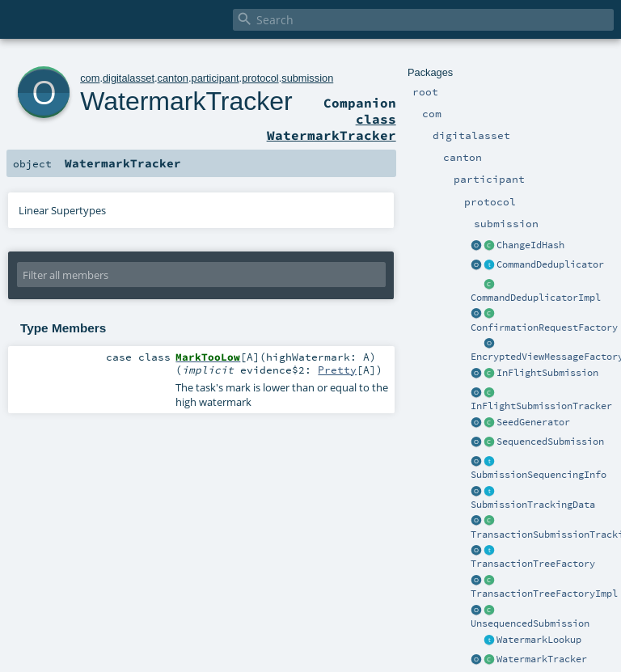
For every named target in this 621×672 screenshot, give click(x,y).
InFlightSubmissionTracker (541, 406)
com (90, 78)
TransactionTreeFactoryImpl (544, 594)
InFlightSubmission (547, 373)
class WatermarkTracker (332, 127)
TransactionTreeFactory (533, 564)
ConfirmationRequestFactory (544, 328)
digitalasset (129, 78)
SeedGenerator (533, 422)
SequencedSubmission (550, 442)
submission (307, 78)
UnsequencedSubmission (530, 623)
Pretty (337, 370)
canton (173, 78)
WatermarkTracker (542, 659)
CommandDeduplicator (550, 264)
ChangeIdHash (530, 245)
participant (215, 78)
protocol (260, 78)
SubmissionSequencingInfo (539, 475)
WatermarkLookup (539, 640)
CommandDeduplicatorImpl (536, 298)
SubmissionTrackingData (533, 505)
